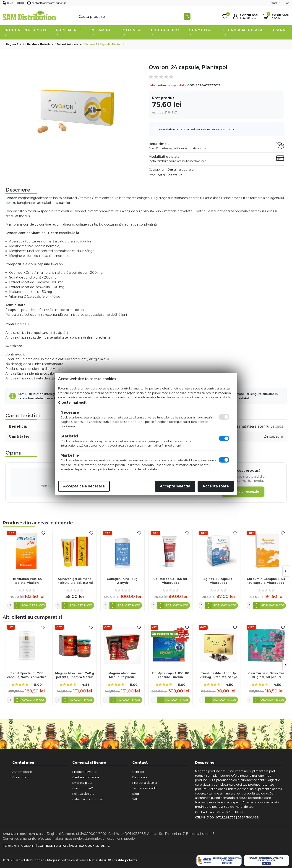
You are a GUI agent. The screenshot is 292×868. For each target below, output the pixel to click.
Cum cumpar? (82, 788)
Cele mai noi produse (87, 799)
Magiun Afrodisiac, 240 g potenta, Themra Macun (75, 675)
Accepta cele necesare (84, 486)
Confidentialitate (53, 846)
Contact (138, 772)
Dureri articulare (69, 44)
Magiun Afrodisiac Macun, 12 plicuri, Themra (123, 675)
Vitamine (102, 32)
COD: (191, 85)
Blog (136, 794)
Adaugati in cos (33, 605)
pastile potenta (125, 860)
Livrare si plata (82, 783)
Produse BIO (165, 32)
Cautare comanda (86, 777)
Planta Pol (176, 175)
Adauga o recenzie (243, 492)
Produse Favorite (84, 772)
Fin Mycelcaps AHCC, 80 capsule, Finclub (171, 675)
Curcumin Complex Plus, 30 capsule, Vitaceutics (266, 581)
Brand (279, 30)
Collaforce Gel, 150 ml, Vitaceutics (171, 581)
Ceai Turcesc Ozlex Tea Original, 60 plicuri (266, 675)
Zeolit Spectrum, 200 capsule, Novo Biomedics (27, 675)
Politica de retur (84, 794)
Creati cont (21, 777)
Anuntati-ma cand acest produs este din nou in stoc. (196, 129)
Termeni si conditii (145, 788)
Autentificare (22, 772)
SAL (135, 799)
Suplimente (69, 32)
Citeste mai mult (72, 402)
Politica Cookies (84, 846)
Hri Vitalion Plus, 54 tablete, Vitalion (27, 581)
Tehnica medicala (243, 32)
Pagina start (15, 44)
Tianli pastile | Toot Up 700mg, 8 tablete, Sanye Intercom (218, 675)
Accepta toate (216, 486)
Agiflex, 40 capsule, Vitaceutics (218, 581)
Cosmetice (201, 32)
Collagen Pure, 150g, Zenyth (123, 581)
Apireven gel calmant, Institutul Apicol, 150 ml (75, 581)
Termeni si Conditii (19, 846)
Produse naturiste (25, 32)
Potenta (131, 32)
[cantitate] (10, 605)
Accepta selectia (175, 486)
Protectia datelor (145, 783)
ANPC (105, 846)
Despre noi (140, 777)
